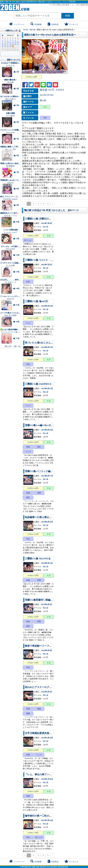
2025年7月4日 (47, 223)
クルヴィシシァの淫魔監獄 (11, 130)
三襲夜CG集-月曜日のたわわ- (41, 219)
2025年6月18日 (47, 430)
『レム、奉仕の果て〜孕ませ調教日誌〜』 (48, 774)
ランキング (71, 24)
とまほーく (10, 282)
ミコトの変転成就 (10, 230)
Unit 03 (10, 299)
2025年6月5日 (47, 604)
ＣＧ (45, 107)
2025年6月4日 (47, 650)
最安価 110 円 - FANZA (52, 90)
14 (18, 42)
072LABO (10, 249)
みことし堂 (10, 149)
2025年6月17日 (47, 476)
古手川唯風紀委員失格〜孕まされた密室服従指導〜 (53, 733)
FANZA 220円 (33, 401)
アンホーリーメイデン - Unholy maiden (16, 296)
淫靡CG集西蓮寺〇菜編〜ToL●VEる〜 (46, 600)
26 (13, 46)
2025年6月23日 (47, 389)
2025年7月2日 (47, 265)
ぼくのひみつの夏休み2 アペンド (14, 96)
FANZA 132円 (33, 534)
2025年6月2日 (47, 692)
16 (5, 44)
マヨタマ (10, 66)
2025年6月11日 (47, 563)
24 (8, 46)
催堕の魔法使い (10, 80)
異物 (39, 709)
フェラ (28, 323)
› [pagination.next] (53, 204)
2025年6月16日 (47, 522)
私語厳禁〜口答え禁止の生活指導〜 (44, 517)
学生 (45, 118)
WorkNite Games (10, 199)
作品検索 (36, 24)
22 (3, 46)
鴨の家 (43, 100)
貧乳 (39, 447)
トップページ (17, 24)
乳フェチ (28, 240)
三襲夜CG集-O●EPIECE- (39, 384)
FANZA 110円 (31, 77)
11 (10, 42)
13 (15, 42)
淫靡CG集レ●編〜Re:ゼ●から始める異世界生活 (51, 425)
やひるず (10, 133)
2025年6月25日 (47, 306)
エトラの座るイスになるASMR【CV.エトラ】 (19, 313)
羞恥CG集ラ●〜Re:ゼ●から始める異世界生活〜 (50, 35)
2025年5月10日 (47, 95)
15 (3, 44)
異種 (28, 713)
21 (18, 44)
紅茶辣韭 (10, 166)
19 (13, 44)
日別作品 (53, 24)
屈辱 (39, 493)
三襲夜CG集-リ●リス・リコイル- (43, 260)
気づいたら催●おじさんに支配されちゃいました (51, 343)
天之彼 (10, 82)
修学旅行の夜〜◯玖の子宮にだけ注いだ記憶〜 (50, 816)
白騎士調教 (10, 113)
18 (10, 44)
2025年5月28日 (47, 738)
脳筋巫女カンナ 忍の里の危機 (12, 213)
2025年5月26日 (47, 779)
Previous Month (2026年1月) (3, 35)
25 (10, 46)
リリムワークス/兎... (10, 332)
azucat (10, 183)
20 (15, 44)
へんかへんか (10, 232)
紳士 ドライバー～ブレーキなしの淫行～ (17, 197)
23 (5, 46)
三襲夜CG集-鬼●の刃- (37, 301)
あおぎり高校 (10, 315)
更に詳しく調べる (13, 346)
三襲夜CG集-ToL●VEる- (38, 559)
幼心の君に (10, 99)
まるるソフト (10, 216)
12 (13, 42)
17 (8, 44)
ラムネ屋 (10, 266)
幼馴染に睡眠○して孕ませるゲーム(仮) (16, 147)
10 (8, 42)
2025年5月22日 (47, 820)
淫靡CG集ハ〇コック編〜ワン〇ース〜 (46, 471)
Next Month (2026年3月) (18, 35)
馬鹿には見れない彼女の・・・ (13, 163)
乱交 (28, 282)
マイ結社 (10, 116)
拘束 (28, 447)
